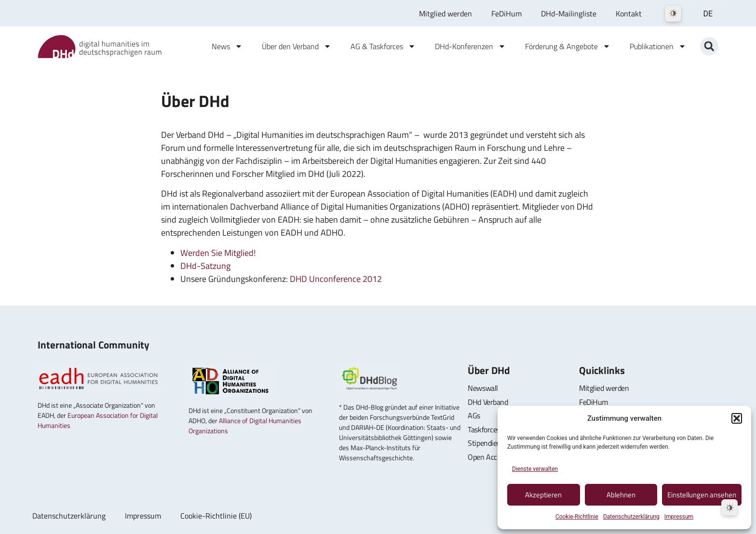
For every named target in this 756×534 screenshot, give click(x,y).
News (227, 46)
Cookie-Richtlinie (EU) (216, 516)
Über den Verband (297, 46)
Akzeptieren (543, 495)
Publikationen (658, 46)
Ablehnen (621, 495)
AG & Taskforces (383, 46)
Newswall (483, 388)
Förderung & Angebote (568, 46)
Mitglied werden (445, 13)
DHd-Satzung (205, 266)
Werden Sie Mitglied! (218, 253)
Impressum (679, 517)
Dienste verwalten (535, 469)
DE (708, 14)
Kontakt (629, 13)
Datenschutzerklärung (631, 517)
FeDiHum (506, 13)
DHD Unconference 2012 (336, 279)
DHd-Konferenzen (470, 46)
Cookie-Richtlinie (577, 517)
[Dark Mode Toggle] (673, 13)
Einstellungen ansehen (702, 495)
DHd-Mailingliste (569, 13)
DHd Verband (488, 402)
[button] (737, 418)
